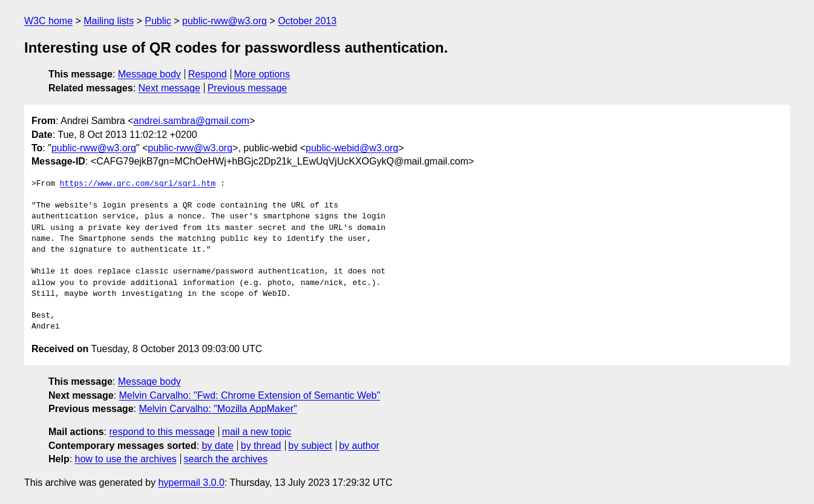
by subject (310, 446)
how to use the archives (126, 459)
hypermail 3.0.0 (191, 483)
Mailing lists (109, 21)
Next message (169, 88)
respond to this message (162, 432)
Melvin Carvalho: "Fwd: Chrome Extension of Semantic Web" (250, 395)
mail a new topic (257, 432)
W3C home (48, 21)
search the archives (226, 459)
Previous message (248, 88)
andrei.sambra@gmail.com (192, 121)
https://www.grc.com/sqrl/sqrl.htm (138, 184)
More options (262, 74)
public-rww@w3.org (225, 21)
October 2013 (307, 21)
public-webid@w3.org (352, 148)
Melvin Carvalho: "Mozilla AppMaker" (218, 409)
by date (217, 446)
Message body (149, 74)
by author (359, 446)
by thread (261, 446)
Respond (208, 74)
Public (158, 21)
